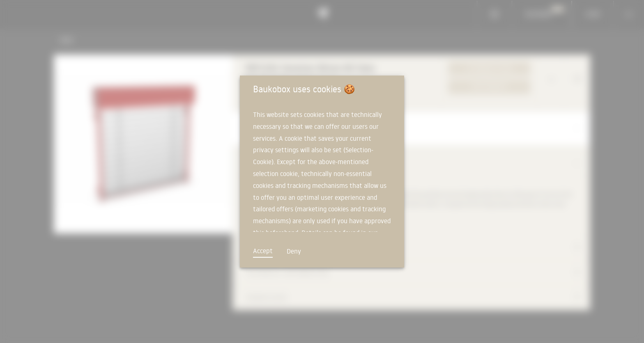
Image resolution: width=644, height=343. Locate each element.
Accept (263, 251)
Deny (294, 251)
